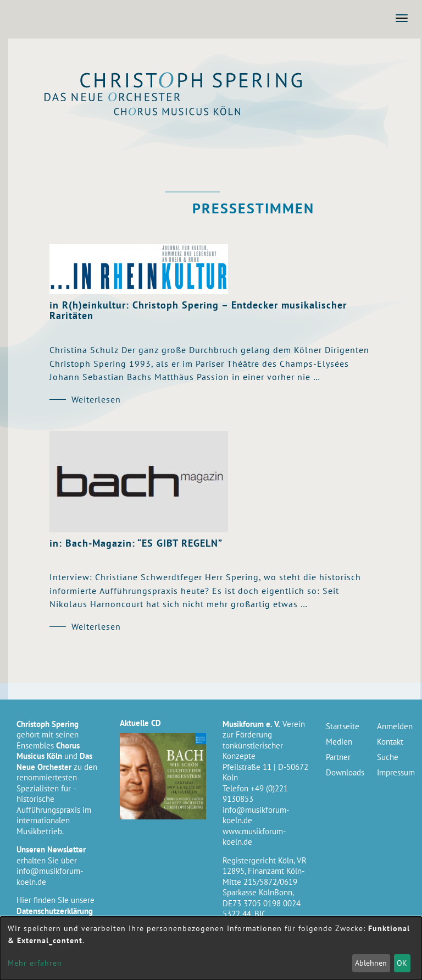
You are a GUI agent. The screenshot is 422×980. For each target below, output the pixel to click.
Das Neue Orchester (202, 100)
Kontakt (390, 742)
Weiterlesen (96, 399)
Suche (388, 757)
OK (402, 963)
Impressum (395, 772)
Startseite (343, 726)
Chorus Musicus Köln (202, 114)
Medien (339, 742)
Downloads (343, 772)
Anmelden (395, 726)
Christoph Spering (202, 82)
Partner (338, 757)
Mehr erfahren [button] (35, 963)
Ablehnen (371, 963)
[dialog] (211, 948)
